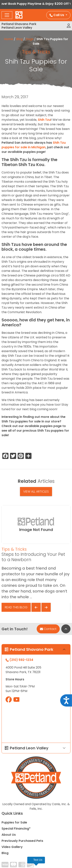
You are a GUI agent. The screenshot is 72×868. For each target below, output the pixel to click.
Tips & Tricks (36, 52)
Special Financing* (16, 829)
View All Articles (36, 492)
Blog (19, 39)
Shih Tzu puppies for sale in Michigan (34, 145)
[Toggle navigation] (7, 15)
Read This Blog (16, 607)
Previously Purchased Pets (22, 841)
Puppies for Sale (14, 822)
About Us (9, 835)
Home (9, 39)
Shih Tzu (44, 120)
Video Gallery (12, 847)
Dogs (30, 39)
